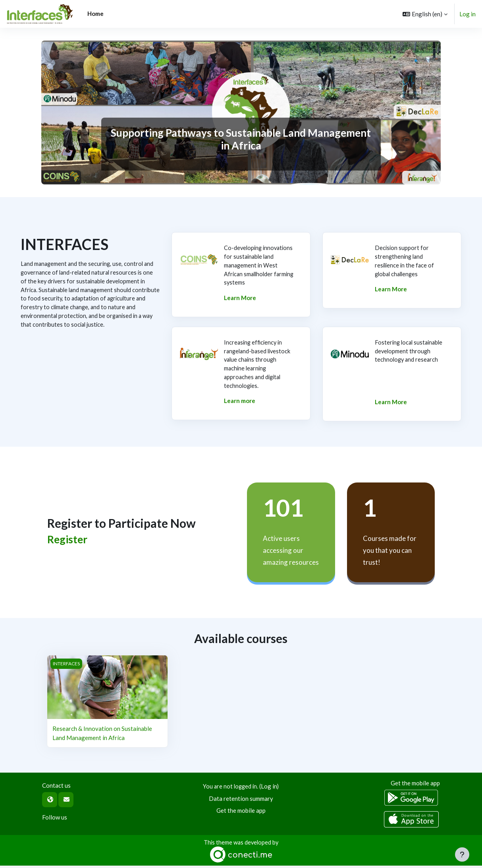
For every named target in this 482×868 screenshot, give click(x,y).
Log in (468, 14)
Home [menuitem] (95, 14)
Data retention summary (241, 800)
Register (67, 541)
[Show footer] (462, 854)
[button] (425, 14)
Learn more (240, 404)
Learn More (240, 299)
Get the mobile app (241, 812)
